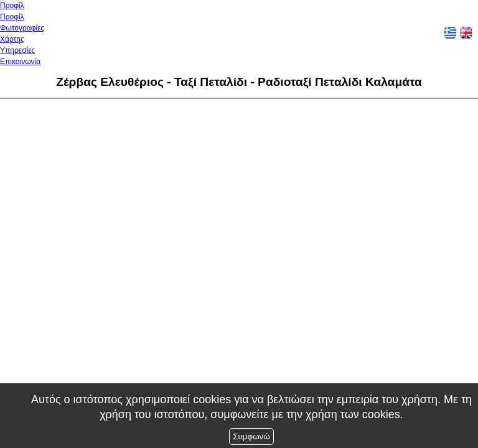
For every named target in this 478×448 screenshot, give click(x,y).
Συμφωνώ (251, 436)
